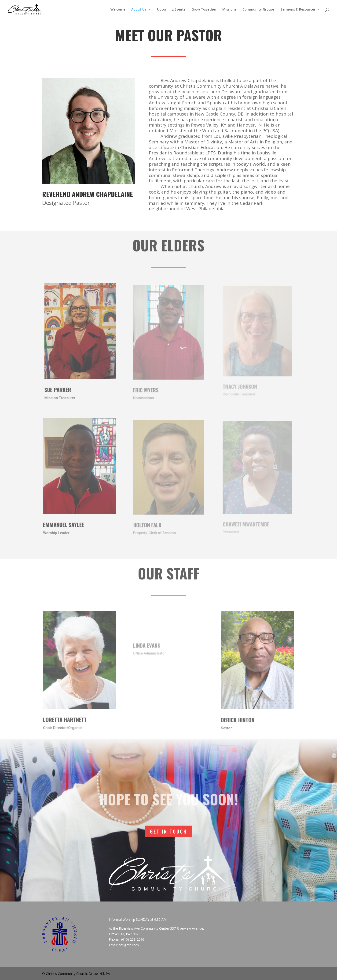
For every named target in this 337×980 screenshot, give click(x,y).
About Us (139, 10)
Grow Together (204, 10)
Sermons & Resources (298, 10)
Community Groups (258, 10)
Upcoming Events (171, 10)
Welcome (118, 10)
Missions (229, 10)
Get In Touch (168, 831)
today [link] (243, 164)
